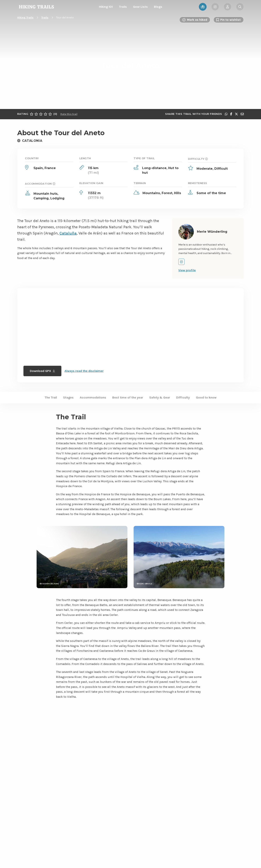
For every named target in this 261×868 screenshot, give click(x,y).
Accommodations (93, 398)
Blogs (158, 7)
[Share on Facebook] (231, 114)
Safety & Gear (160, 398)
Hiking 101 (106, 7)
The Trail (51, 398)
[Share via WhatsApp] (226, 114)
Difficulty (183, 398)
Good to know (206, 398)
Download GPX (42, 371)
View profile (187, 270)
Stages (68, 398)
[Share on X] (236, 114)
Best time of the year (128, 398)
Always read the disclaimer (84, 371)
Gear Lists (140, 7)
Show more (78, 807)
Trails (123, 7)
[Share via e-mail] (242, 114)
